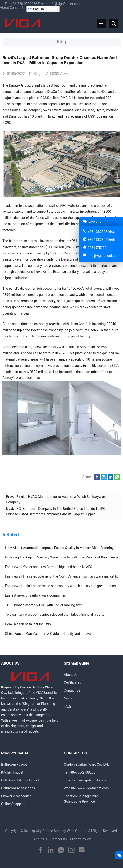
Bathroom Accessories (18, 788)
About (4, 8)
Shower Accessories (16, 796)
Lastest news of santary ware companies (35, 595)
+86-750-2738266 (24, 4)
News (68, 698)
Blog (62, 42)
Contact (16, 8)
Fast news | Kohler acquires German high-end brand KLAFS (48, 567)
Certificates (73, 682)
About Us (71, 675)
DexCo (52, 92)
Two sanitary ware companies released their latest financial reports (55, 615)
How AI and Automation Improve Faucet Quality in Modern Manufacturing (59, 548)
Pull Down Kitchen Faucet (20, 780)
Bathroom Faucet (14, 765)
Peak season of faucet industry (28, 624)
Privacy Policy (80, 839)
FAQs (68, 706)
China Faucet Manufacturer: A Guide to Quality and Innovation (51, 634)
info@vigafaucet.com (65, 4)
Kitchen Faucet (12, 772)
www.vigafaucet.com (93, 788)
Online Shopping (13, 804)
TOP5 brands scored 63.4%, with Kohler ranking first (43, 605)
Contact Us (72, 690)
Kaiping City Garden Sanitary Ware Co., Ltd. (56, 831)
